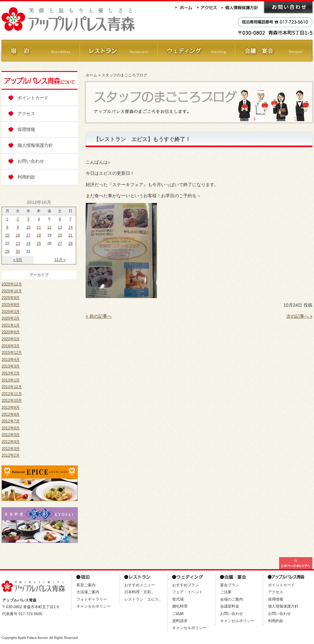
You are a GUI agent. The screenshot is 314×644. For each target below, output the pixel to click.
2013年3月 (11, 366)
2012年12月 (12, 387)
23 (18, 244)
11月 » (60, 260)
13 (60, 227)
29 (7, 251)
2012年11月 (12, 394)
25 (39, 244)
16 (18, 235)
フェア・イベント (187, 592)
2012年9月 (11, 407)
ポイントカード (33, 98)
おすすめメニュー (140, 585)
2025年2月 (11, 318)
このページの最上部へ (296, 563)
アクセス (207, 7)
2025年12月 (12, 284)
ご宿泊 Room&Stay (40, 51)
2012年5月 (11, 435)
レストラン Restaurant (118, 51)
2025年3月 (11, 312)
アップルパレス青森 (86, 20)
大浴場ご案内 (88, 592)
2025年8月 (11, 305)
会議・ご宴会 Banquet (274, 51)
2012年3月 (11, 449)
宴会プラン (230, 585)
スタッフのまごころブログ (124, 75)
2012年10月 (12, 400)
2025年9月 (11, 298)
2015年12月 (12, 353)
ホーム (184, 7)
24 (28, 244)
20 (60, 235)
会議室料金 (230, 606)
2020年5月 (11, 339)
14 (70, 227)
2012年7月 (11, 421)
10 (28, 227)
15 (7, 235)
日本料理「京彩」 (140, 592)
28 (70, 244)
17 (28, 235)
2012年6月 (11, 428)
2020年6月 (11, 332)
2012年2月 (11, 455)
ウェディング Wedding (196, 51)
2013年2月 (11, 373)
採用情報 (26, 129)
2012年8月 (11, 414)
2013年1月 (11, 380)
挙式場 (178, 599)
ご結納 (178, 614)
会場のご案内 (232, 599)
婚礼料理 (180, 606)
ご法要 (226, 592)
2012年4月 (11, 442)
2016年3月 (11, 346)
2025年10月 (12, 291)
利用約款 (26, 177)
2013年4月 (11, 360)
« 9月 (18, 260)
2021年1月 (11, 325)
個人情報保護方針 (240, 7)
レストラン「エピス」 (143, 599)
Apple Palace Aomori (33, 638)
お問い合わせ (288, 7)
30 (18, 251)
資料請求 (180, 621)
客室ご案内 (86, 585)
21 (70, 235)
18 (39, 235)
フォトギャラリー (92, 599)
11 (39, 227)
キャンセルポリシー (94, 606)
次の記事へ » (299, 316)
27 (60, 244)
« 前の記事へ (99, 316)
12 (49, 227)
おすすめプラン (186, 585)
